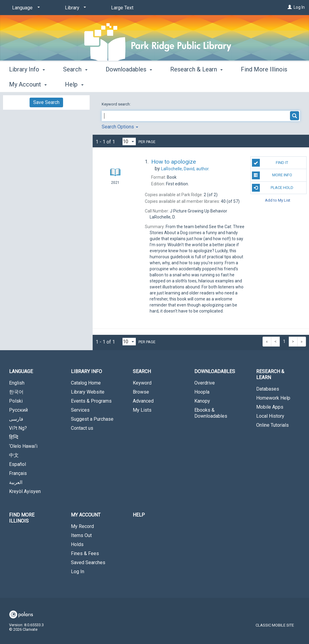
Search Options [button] (120, 127)
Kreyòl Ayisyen (25, 491)
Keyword (142, 383)
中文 (14, 455)
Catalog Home (86, 383)
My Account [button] (86, 515)
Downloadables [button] (129, 83)
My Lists (142, 410)
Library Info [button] (27, 83)
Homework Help (273, 398)
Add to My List (278, 200)
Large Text (122, 8)
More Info (272, 175)
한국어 (16, 392)
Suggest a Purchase (92, 419)
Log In (299, 7)
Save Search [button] (46, 102)
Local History (270, 416)
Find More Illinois (22, 518)
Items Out (81, 535)
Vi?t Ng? (18, 428)
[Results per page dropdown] (129, 141)
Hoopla (202, 392)
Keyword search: (117, 104)
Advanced (143, 401)
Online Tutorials (272, 425)
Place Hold (273, 188)
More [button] (253, 84)
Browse (141, 392)
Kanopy (202, 401)
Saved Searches (88, 562)
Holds (77, 544)
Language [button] (21, 371)
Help (139, 515)
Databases (268, 389)
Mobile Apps (270, 407)
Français (18, 473)
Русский (18, 410)
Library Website (88, 392)
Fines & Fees (85, 553)
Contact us (82, 428)
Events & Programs (91, 401)
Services (80, 410)
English (17, 383)
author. (185, 169)
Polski (16, 401)
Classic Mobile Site (275, 625)
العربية (16, 482)
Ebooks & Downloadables (211, 413)
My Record (82, 526)
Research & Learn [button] (196, 83)
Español (18, 464)
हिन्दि (14, 437)
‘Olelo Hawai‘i (23, 446)
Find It (270, 163)
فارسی (16, 419)
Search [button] (75, 83)
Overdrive (205, 383)
